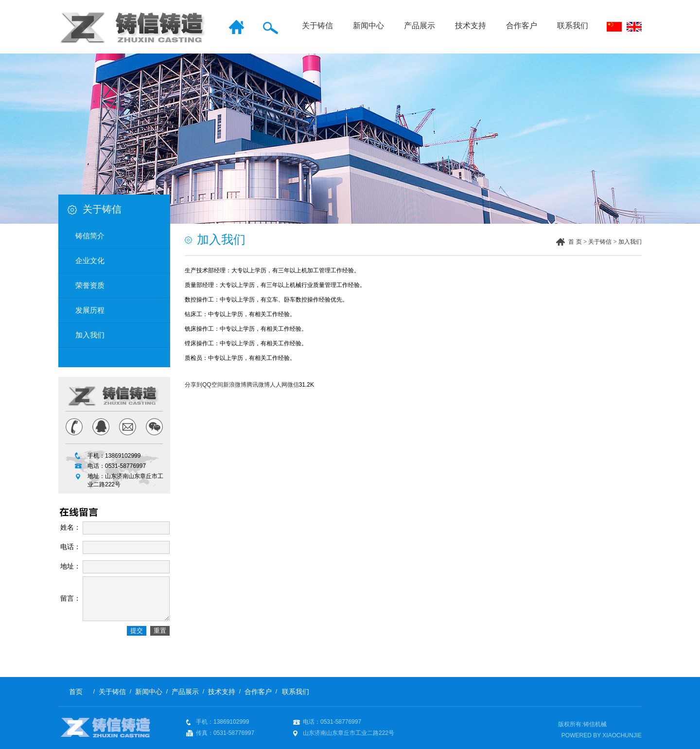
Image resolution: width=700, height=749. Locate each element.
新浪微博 (235, 385)
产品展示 (420, 26)
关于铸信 (317, 26)
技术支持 (471, 26)
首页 (76, 692)
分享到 (193, 385)
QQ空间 (213, 385)
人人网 (279, 385)
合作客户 (522, 26)
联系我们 (573, 26)
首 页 (575, 242)
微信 (293, 385)
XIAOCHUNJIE (622, 735)
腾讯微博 (258, 385)
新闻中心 (368, 26)
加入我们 (630, 242)
